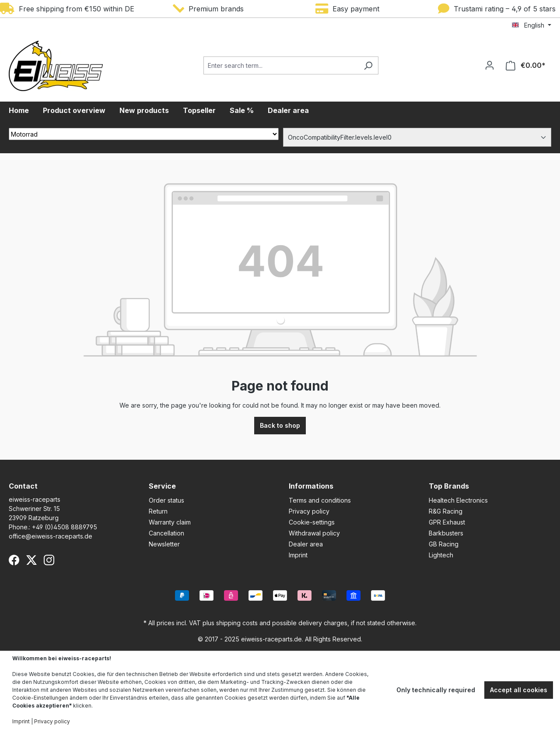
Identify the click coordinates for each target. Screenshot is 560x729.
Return (158, 511)
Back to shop (280, 425)
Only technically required (436, 690)
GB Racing (444, 544)
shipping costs (237, 623)
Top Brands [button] (449, 486)
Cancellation (166, 533)
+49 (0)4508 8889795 (65, 527)
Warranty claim (170, 522)
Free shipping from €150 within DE (67, 9)
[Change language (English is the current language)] (532, 25)
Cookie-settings (312, 522)
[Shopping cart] (526, 65)
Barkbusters (446, 533)
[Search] (368, 65)
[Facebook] (14, 560)
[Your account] (490, 65)
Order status (166, 500)
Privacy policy (309, 511)
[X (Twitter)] (31, 560)
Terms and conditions (320, 500)
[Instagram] (49, 560)
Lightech (441, 555)
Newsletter (164, 544)
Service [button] (162, 486)
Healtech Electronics (458, 500)
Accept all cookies (519, 690)
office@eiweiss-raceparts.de (51, 536)
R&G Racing (446, 511)
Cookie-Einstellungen (40, 698)
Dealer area (306, 544)
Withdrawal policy (314, 533)
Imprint (298, 555)
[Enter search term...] (281, 65)
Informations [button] (311, 486)
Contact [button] (23, 486)
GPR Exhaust (447, 522)
